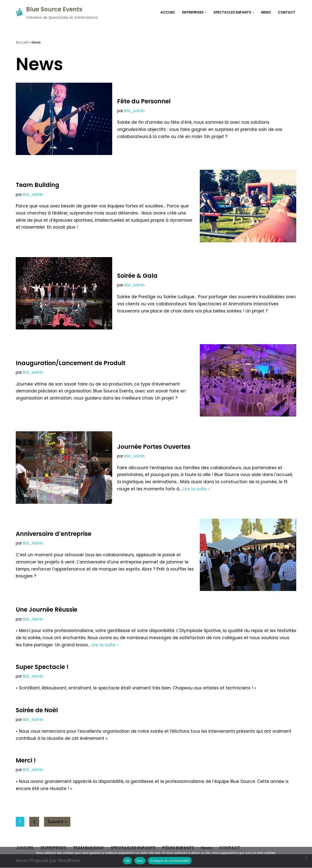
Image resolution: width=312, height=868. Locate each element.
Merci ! (26, 761)
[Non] (306, 857)
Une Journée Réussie (47, 610)
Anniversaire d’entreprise (54, 534)
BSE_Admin (134, 111)
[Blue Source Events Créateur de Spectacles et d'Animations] (57, 12)
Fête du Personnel (144, 101)
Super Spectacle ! (42, 667)
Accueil (22, 42)
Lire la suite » (197, 489)
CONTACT (287, 12)
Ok (127, 861)
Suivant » (57, 822)
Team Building (38, 185)
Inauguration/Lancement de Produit (71, 363)
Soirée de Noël (37, 710)
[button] (206, 12)
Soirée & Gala (137, 276)
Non (140, 861)
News (266, 12)
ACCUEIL (168, 12)
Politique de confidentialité (170, 861)
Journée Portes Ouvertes (154, 446)
